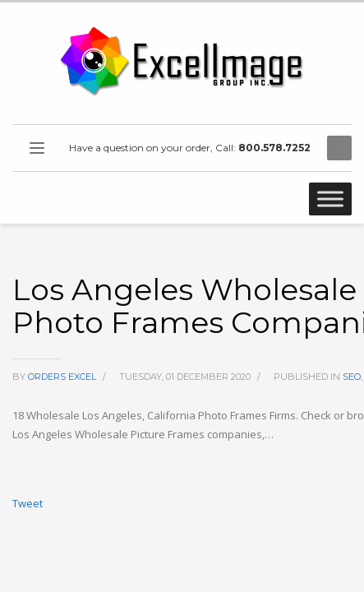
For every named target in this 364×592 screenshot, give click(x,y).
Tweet (28, 503)
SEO (352, 377)
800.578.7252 (274, 148)
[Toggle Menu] (330, 199)
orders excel (63, 377)
